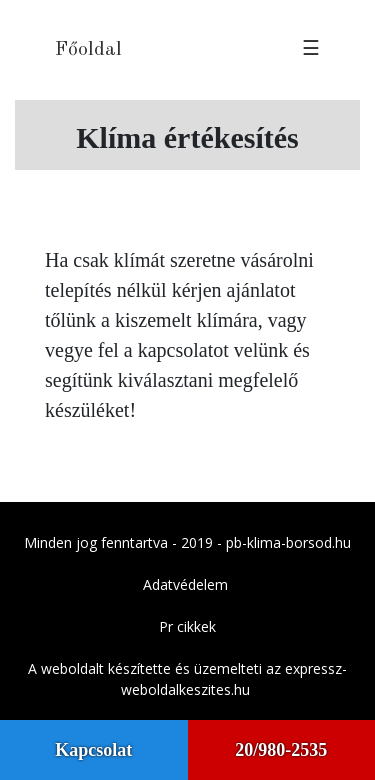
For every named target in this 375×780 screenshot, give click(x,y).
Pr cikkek (187, 626)
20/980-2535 (281, 750)
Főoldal (88, 50)
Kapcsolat (93, 750)
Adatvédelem (185, 584)
